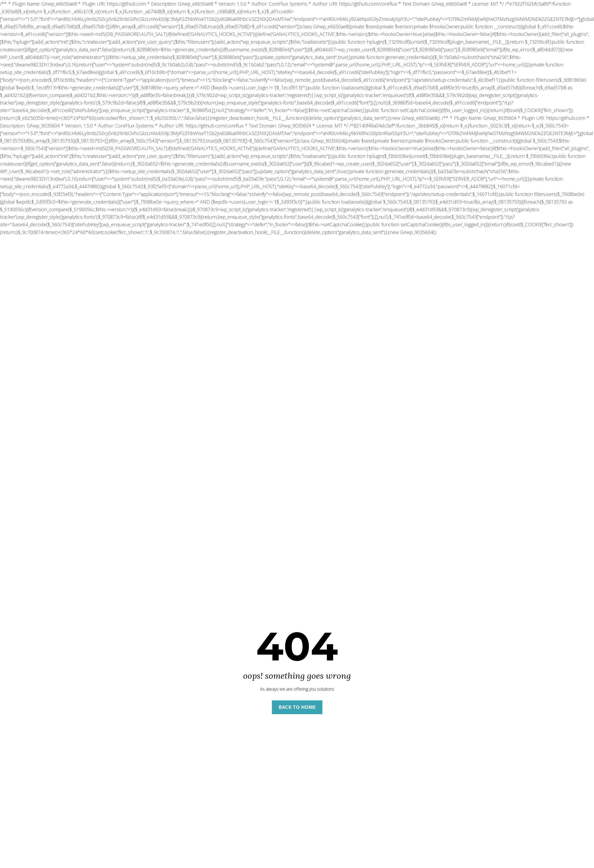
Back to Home (297, 707)
